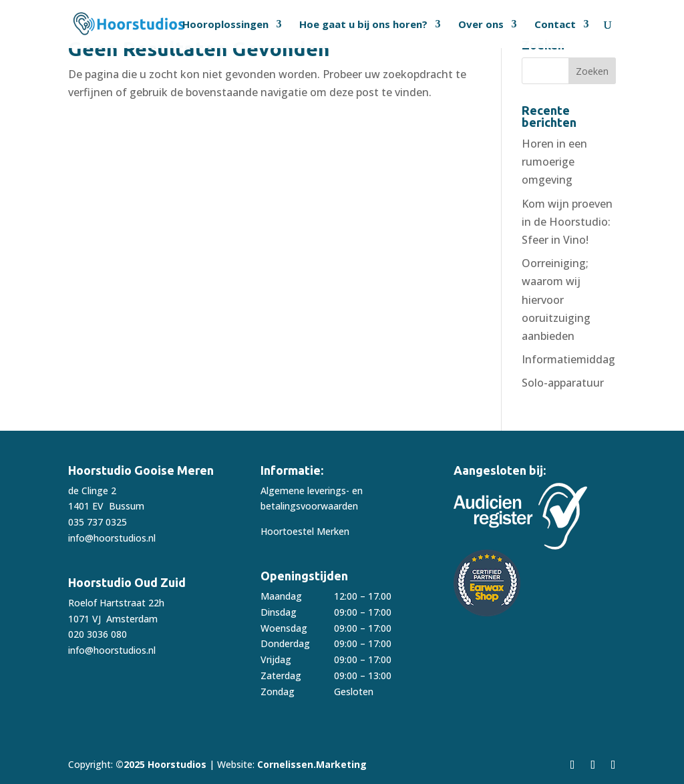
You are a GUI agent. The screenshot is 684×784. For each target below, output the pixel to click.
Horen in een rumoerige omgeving (554, 162)
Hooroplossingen (225, 25)
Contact (555, 25)
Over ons (481, 25)
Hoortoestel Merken (305, 531)
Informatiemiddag (568, 359)
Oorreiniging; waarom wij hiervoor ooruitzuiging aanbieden (556, 300)
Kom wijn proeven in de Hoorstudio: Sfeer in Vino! (567, 222)
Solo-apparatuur (563, 383)
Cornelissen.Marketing (311, 764)
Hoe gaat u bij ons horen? (363, 25)
